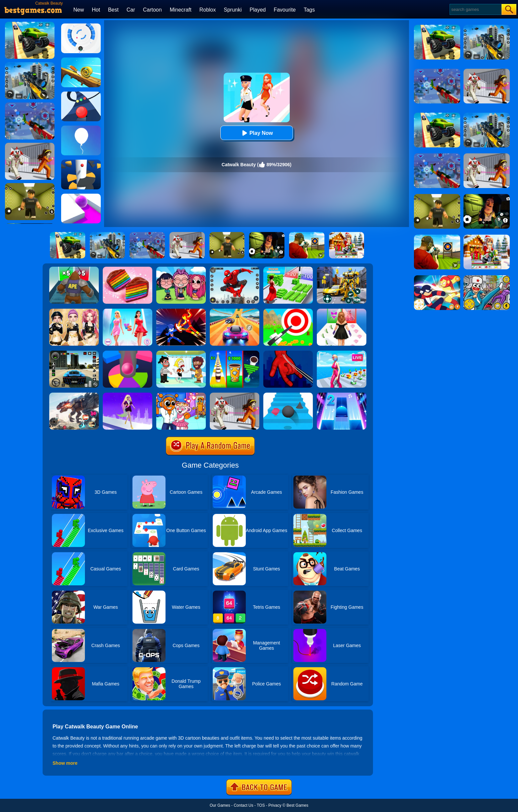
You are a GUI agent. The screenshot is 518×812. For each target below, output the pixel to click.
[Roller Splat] (81, 196)
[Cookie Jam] (128, 269)
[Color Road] (81, 94)
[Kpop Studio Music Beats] (181, 269)
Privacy (275, 805)
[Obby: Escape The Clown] (235, 395)
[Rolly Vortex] (81, 26)
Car (131, 10)
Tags (309, 10)
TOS (261, 805)
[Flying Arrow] (288, 311)
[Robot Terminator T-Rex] (74, 395)
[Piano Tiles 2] (342, 395)
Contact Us (243, 805)
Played (258, 10)
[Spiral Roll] (81, 60)
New (79, 10)
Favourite (285, 10)
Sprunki (233, 10)
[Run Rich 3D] (288, 269)
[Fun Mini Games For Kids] (181, 395)
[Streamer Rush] (342, 353)
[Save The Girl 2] (181, 353)
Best (113, 10)
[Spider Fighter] (235, 269)
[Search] (475, 9)
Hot (96, 10)
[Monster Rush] (74, 269)
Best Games (297, 805)
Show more (65, 763)
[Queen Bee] (128, 311)
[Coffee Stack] (235, 353)
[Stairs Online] (288, 395)
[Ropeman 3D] (288, 353)
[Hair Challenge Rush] (128, 395)
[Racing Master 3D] (235, 311)
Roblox (207, 10)
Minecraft (181, 10)
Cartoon (152, 10)
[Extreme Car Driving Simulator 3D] (74, 353)
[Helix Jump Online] (128, 353)
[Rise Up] (81, 128)
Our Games (220, 805)
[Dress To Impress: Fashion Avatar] (74, 311)
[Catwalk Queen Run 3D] (342, 311)
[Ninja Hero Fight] (181, 311)
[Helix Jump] (81, 162)
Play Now (257, 133)
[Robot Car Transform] (342, 269)
